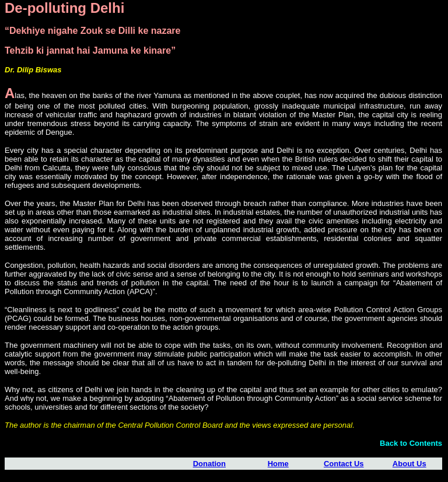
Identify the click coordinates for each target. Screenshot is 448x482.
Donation (209, 464)
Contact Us (344, 464)
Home (278, 464)
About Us (409, 464)
